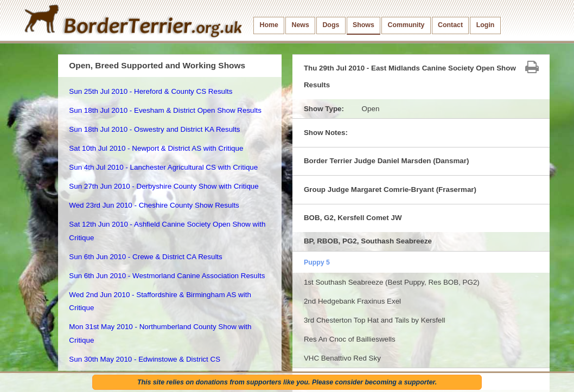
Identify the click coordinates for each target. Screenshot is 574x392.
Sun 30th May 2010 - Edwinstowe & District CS (145, 359)
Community (406, 25)
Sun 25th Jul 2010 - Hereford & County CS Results (151, 91)
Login (486, 25)
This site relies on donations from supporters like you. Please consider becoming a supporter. (287, 382)
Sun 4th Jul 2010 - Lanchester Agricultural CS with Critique (163, 167)
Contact (450, 25)
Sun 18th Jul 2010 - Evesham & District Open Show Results (165, 110)
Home (269, 25)
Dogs (331, 25)
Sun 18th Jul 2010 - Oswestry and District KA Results (154, 129)
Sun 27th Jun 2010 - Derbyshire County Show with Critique (164, 186)
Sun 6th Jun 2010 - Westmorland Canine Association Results (167, 276)
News (300, 25)
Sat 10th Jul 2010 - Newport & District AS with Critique (156, 148)
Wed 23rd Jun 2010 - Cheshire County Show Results (154, 205)
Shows (363, 25)
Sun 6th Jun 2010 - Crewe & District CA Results (145, 257)
